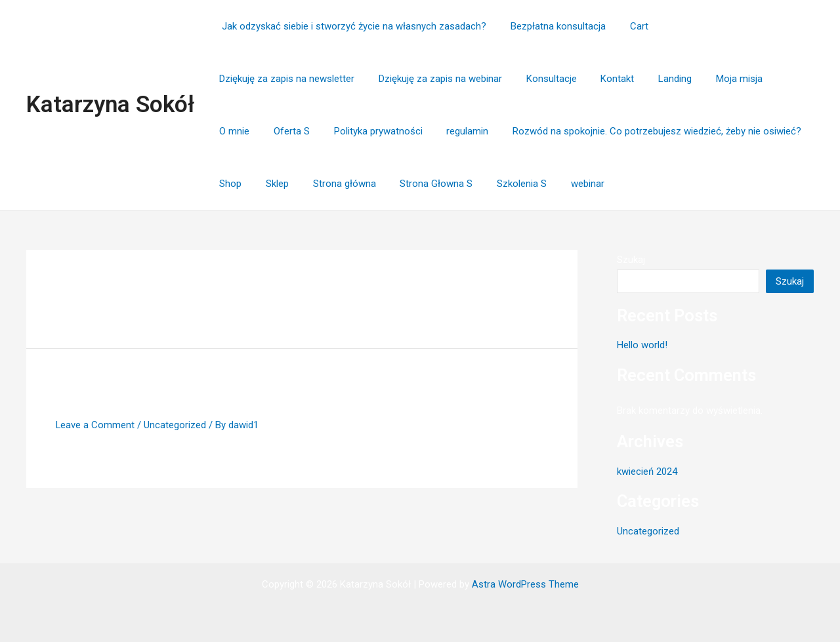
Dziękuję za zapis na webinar (279, 79)
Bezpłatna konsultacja (552, 26)
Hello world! (107, 392)
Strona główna (703, 131)
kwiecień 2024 (647, 471)
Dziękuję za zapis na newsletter (724, 26)
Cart (628, 26)
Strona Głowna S (254, 184)
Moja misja (560, 79)
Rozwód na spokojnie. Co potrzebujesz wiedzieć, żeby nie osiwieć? (423, 131)
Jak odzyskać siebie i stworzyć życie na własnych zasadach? (351, 26)
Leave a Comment (95, 425)
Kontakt (447, 79)
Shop (598, 131)
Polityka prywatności (753, 79)
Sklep (641, 131)
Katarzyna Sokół (110, 105)
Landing (500, 79)
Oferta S (671, 79)
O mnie (618, 79)
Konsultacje (386, 79)
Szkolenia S (335, 184)
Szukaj (631, 260)
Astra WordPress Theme (525, 584)
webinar (396, 184)
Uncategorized (176, 425)
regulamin (238, 131)
